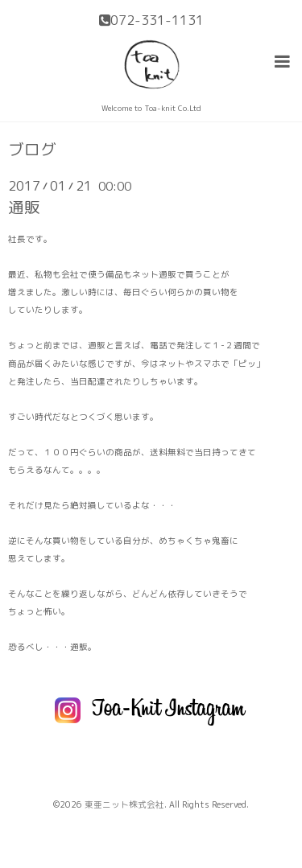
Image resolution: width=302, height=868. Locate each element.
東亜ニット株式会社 (124, 804)
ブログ (32, 150)
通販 (24, 207)
